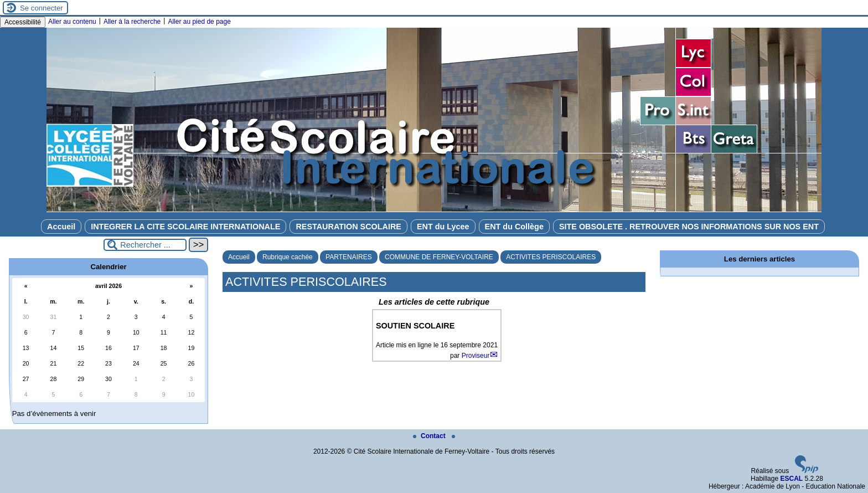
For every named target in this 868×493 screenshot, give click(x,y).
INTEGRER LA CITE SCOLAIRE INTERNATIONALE (185, 227)
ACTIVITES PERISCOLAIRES (551, 257)
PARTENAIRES (349, 257)
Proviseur (476, 356)
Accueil (61, 227)
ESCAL (791, 479)
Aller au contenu (72, 22)
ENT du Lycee (443, 227)
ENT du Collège (514, 227)
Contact (430, 436)
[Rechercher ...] (145, 245)
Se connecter (42, 8)
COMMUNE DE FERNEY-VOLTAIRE (439, 257)
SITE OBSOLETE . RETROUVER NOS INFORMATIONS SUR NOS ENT (689, 227)
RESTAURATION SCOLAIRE (348, 227)
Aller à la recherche (132, 22)
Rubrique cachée (288, 257)
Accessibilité (23, 22)
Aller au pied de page (199, 22)
